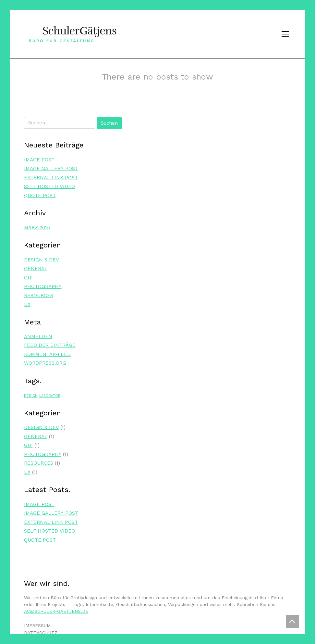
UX (27, 304)
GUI (28, 278)
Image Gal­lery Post (51, 169)
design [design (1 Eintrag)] (31, 396)
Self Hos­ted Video (49, 186)
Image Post (39, 160)
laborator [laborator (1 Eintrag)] (50, 396)
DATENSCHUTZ (41, 633)
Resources (39, 296)
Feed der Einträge (50, 345)
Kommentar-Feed (47, 354)
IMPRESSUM (37, 625)
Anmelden (38, 336)
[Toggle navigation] (285, 34)
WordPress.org (45, 363)
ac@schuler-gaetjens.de (56, 611)
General (36, 269)
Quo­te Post (40, 196)
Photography (43, 286)
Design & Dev (42, 260)
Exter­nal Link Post (51, 178)
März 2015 (37, 228)
